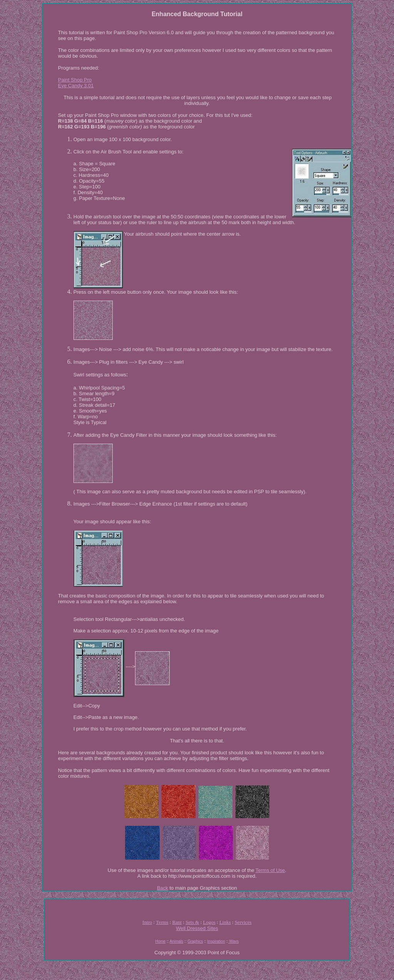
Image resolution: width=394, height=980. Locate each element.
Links (225, 922)
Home (161, 941)
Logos (210, 922)
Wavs (233, 941)
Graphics (195, 941)
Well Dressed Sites (197, 928)
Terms (162, 922)
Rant (177, 922)
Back (163, 888)
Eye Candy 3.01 (76, 86)
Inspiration (216, 941)
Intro (147, 922)
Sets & (192, 922)
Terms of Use (270, 870)
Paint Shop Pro (75, 80)
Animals (177, 941)
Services (243, 922)
